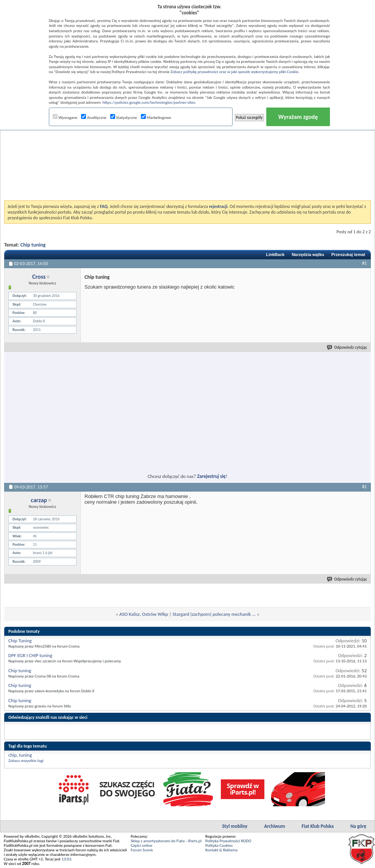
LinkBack (275, 254)
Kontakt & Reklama (221, 850)
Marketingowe (156, 118)
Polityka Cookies (219, 845)
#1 (364, 263)
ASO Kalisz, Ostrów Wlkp (144, 614)
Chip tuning (33, 245)
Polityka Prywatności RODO (228, 841)
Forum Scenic (142, 850)
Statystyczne (124, 118)
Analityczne (94, 118)
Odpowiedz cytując (347, 347)
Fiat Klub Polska (318, 826)
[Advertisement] (188, 145)
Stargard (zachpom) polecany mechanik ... (214, 614)
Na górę (358, 826)
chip (12, 755)
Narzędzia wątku (308, 254)
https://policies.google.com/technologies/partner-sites (149, 102)
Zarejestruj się (211, 476)
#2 (364, 487)
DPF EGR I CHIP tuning (30, 655)
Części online (141, 845)
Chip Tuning (20, 641)
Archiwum (274, 826)
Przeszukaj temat (348, 254)
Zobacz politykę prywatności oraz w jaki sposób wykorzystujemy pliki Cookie (234, 72)
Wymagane (65, 118)
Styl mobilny (235, 826)
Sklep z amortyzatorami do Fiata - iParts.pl (166, 841)
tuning (25, 755)
